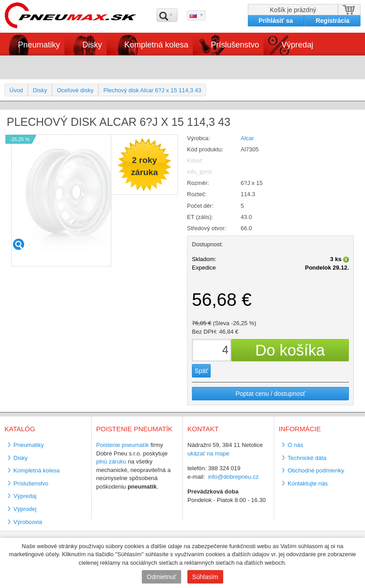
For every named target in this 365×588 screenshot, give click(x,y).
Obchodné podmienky (316, 470)
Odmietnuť (161, 577)
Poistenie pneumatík (123, 445)
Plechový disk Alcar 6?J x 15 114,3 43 (152, 90)
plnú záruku (111, 461)
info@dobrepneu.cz (233, 477)
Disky (92, 45)
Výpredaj (297, 45)
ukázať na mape (208, 453)
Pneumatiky (39, 45)
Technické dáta (307, 458)
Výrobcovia (28, 522)
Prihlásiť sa (276, 21)
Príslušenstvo (235, 45)
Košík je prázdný (293, 10)
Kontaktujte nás (308, 483)
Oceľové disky (75, 90)
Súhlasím (205, 577)
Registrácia (333, 21)
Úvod (16, 90)
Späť (201, 371)
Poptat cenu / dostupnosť (270, 394)
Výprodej (25, 509)
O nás (295, 445)
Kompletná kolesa (156, 45)
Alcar (247, 138)
